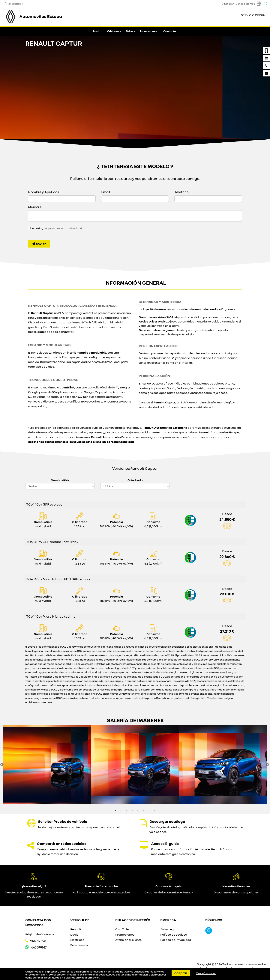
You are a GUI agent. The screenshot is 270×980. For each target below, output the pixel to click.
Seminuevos (79, 945)
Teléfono (181, 192)
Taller (129, 31)
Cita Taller (123, 929)
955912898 (38, 941)
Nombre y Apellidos (44, 192)
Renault (76, 929)
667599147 (39, 947)
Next (267, 765)
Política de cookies (174, 934)
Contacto (170, 31)
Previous (2, 765)
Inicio (97, 31)
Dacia (74, 934)
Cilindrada (135, 480)
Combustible (60, 480)
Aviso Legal (168, 929)
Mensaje (35, 207)
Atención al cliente (128, 940)
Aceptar (181, 973)
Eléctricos (77, 940)
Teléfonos (13, 4)
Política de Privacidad (69, 228)
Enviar (39, 244)
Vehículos (113, 31)
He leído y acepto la (57, 228)
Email (106, 192)
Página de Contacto (40, 934)
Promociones (148, 31)
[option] (47, 765)
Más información (89, 978)
